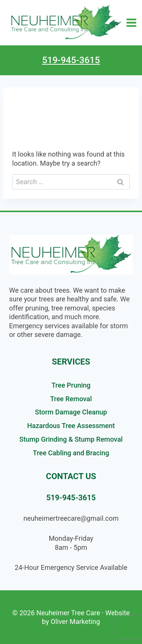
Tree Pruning (71, 385)
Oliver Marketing (75, 621)
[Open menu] (132, 23)
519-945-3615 (71, 60)
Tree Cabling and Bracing (71, 453)
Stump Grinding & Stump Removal (71, 439)
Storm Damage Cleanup (71, 412)
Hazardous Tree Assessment (71, 426)
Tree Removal (71, 399)
